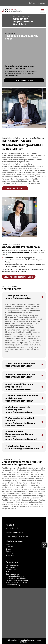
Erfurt (8, 549)
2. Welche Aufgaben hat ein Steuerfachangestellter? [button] (20, 364)
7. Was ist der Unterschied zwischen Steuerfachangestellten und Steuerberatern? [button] (21, 422)
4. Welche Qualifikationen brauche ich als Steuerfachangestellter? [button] (19, 387)
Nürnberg (10, 555)
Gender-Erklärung (13, 585)
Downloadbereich (13, 574)
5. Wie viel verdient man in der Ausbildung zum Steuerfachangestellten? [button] (22, 398)
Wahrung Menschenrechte (17, 582)
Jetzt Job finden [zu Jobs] (15, 188)
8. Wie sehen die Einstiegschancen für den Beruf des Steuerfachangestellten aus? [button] (21, 435)
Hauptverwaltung (13, 565)
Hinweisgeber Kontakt (15, 576)
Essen (8, 551)
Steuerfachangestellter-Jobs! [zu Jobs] (19, 277)
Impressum (10, 567)
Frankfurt (10, 553)
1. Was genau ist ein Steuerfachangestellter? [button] (19, 297)
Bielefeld (9, 547)
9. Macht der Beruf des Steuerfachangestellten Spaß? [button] (22, 447)
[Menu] (42, 10)
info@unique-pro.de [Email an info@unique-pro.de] (37, 3)
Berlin (8, 545)
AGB (8, 572)
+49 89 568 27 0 (19, 532)
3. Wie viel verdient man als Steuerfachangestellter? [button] (20, 375)
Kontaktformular (13, 528)
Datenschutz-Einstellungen (17, 580)
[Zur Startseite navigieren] (12, 10)
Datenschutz (11, 570)
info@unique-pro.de (20, 537)
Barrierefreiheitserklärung (16, 578)
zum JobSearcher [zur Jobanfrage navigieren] (24, 80)
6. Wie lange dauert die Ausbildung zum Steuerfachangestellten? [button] (19, 410)
